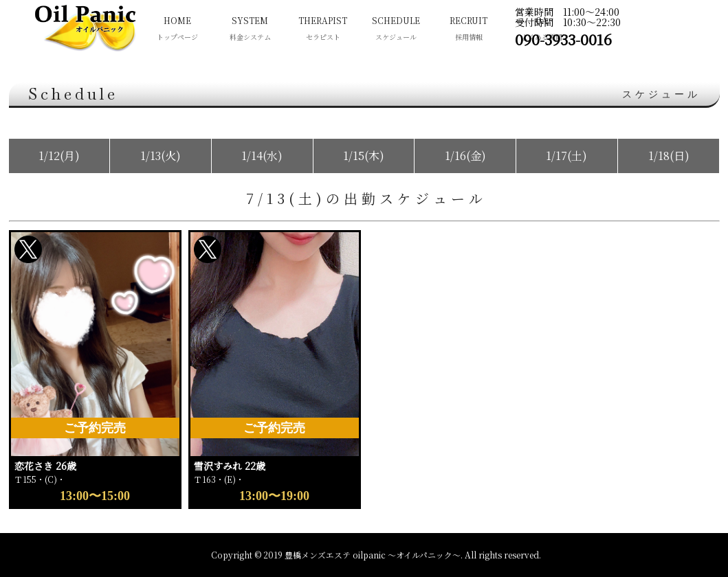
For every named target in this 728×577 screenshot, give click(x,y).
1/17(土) (566, 156)
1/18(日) (669, 156)
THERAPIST (323, 30)
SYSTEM (250, 30)
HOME (177, 30)
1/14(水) (262, 156)
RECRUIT (469, 30)
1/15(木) (364, 156)
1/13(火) (161, 156)
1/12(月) (59, 156)
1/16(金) (465, 156)
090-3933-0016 (563, 39)
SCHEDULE (396, 30)
